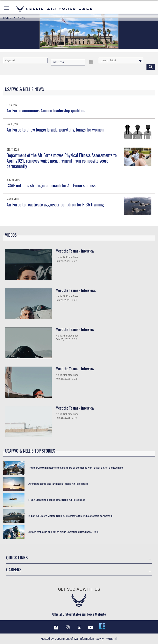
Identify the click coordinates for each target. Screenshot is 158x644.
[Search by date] (68, 63)
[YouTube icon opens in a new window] (91, 628)
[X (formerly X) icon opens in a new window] (79, 628)
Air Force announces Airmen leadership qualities (46, 110)
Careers (14, 569)
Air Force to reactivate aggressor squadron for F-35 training (55, 204)
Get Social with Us (79, 589)
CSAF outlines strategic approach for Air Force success (51, 185)
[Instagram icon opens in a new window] (67, 628)
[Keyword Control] (25, 61)
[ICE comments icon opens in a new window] (102, 626)
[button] (7, 9)
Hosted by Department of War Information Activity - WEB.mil (79, 639)
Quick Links (17, 557)
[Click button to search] (151, 66)
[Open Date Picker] (91, 62)
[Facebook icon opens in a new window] (56, 628)
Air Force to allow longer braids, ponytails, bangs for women (55, 129)
